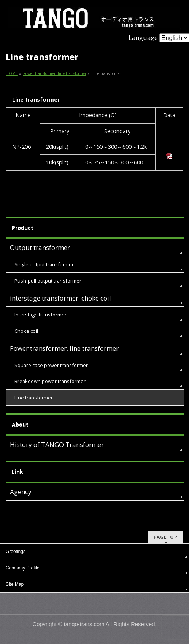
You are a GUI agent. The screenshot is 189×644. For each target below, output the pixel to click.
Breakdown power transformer (50, 381)
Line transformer (34, 398)
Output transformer (40, 247)
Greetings (16, 552)
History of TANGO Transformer (57, 444)
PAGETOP (166, 537)
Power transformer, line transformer (64, 348)
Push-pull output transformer (48, 281)
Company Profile (23, 568)
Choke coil (26, 331)
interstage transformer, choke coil (60, 298)
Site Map (15, 584)
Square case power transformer (51, 365)
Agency (21, 492)
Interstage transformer (40, 315)
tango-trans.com (84, 624)
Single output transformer (44, 264)
